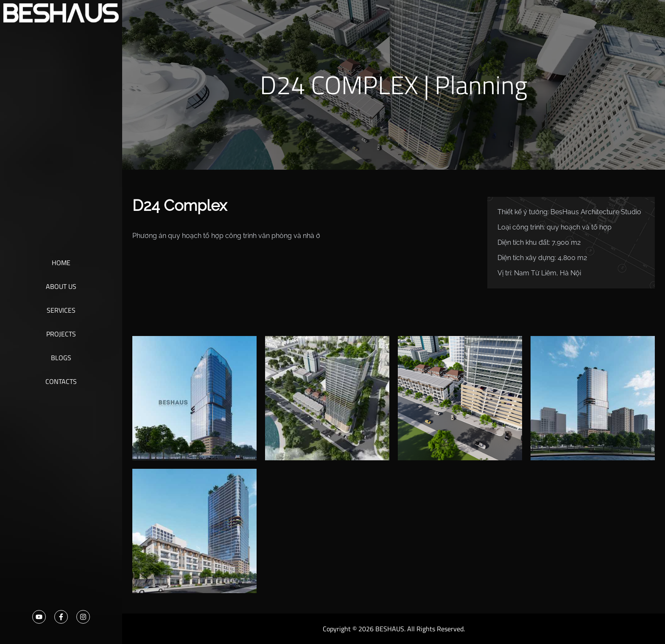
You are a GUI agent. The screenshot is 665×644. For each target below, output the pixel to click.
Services (61, 310)
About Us (61, 286)
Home (61, 263)
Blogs (61, 358)
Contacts (61, 381)
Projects (61, 334)
